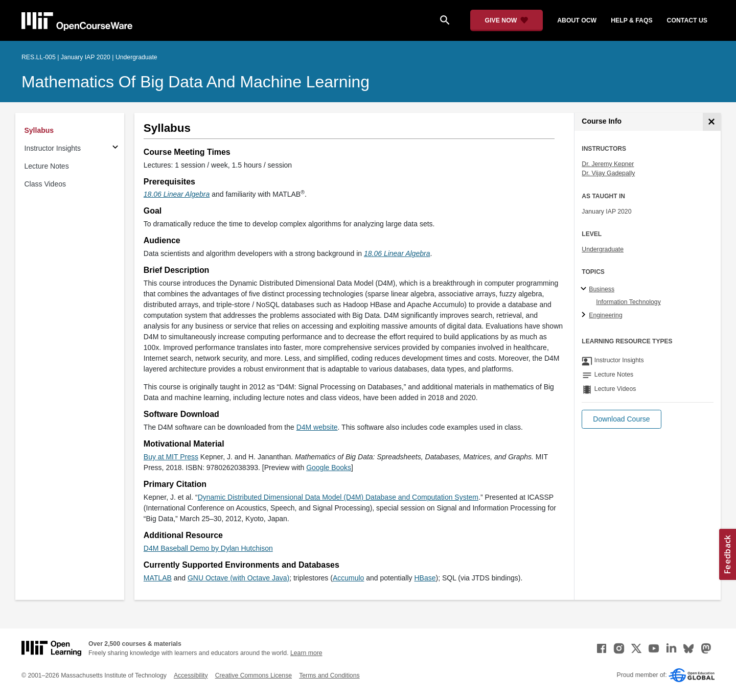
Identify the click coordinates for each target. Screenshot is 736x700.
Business (602, 289)
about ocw (577, 20)
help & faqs (631, 20)
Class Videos (45, 184)
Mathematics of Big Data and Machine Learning (195, 82)
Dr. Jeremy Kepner (608, 164)
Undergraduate (603, 249)
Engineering (605, 315)
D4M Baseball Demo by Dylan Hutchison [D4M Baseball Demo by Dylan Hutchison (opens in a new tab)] (208, 548)
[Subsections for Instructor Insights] (115, 148)
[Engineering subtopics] (585, 315)
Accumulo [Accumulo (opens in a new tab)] (348, 578)
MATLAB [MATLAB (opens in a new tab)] (158, 578)
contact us (687, 20)
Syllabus (39, 130)
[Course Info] (712, 122)
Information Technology (628, 302)
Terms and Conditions (329, 675)
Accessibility (191, 675)
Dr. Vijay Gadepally (608, 173)
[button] (621, 419)
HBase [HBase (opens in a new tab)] (425, 578)
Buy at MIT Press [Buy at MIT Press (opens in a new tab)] (171, 457)
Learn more (306, 653)
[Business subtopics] (585, 289)
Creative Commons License (254, 675)
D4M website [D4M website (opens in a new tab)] (317, 427)
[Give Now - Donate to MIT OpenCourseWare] (507, 20)
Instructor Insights (53, 148)
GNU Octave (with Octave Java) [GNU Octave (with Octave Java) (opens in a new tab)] (238, 578)
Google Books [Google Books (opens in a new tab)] (329, 468)
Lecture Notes (47, 166)
